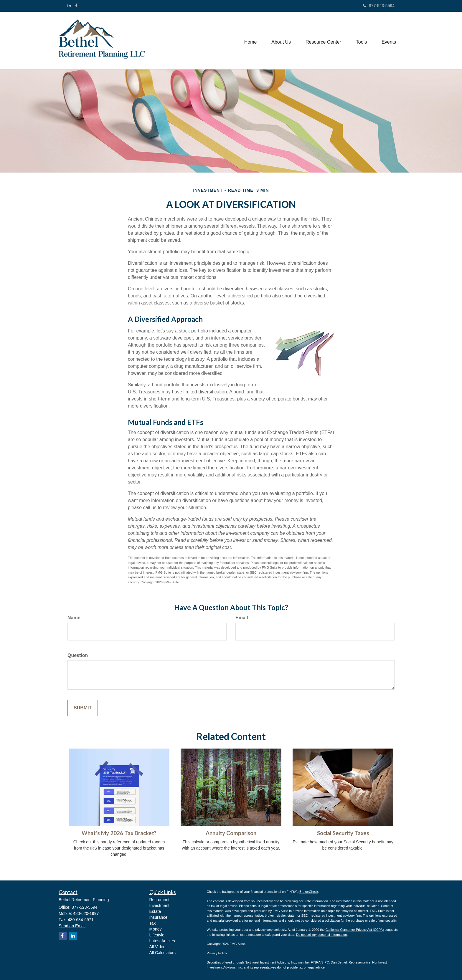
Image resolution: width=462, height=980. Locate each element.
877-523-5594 (379, 6)
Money (156, 929)
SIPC (325, 962)
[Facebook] (76, 6)
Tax (153, 923)
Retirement (159, 900)
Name (74, 618)
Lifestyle (157, 935)
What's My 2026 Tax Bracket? (119, 833)
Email (242, 618)
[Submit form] (83, 708)
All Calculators (162, 953)
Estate (155, 911)
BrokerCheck (309, 892)
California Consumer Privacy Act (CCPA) (355, 930)
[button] (281, 41)
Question (78, 655)
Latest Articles (162, 941)
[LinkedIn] (69, 6)
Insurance (158, 917)
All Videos (159, 947)
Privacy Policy (217, 953)
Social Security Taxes (343, 833)
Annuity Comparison (231, 833)
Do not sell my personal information (321, 935)
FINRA (316, 962)
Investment (159, 905)
